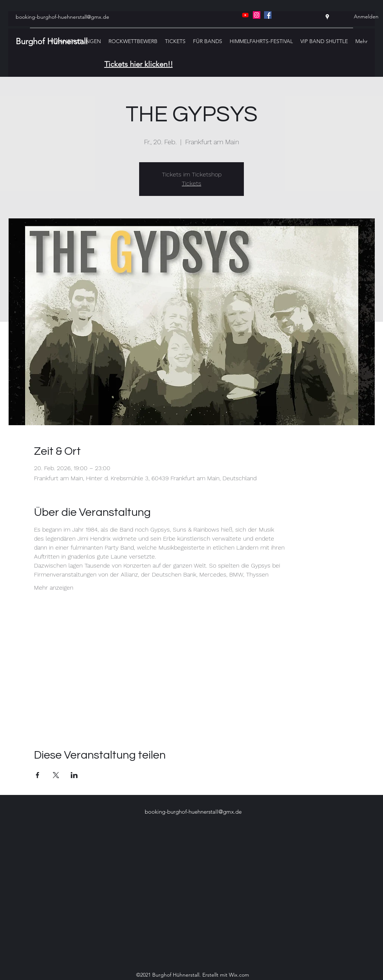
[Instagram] (257, 15)
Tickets (191, 183)
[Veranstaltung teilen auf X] (56, 775)
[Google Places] (327, 17)
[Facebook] (268, 15)
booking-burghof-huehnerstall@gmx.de (62, 17)
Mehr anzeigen (54, 588)
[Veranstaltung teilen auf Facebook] (38, 775)
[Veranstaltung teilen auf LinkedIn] (74, 775)
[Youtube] (245, 15)
